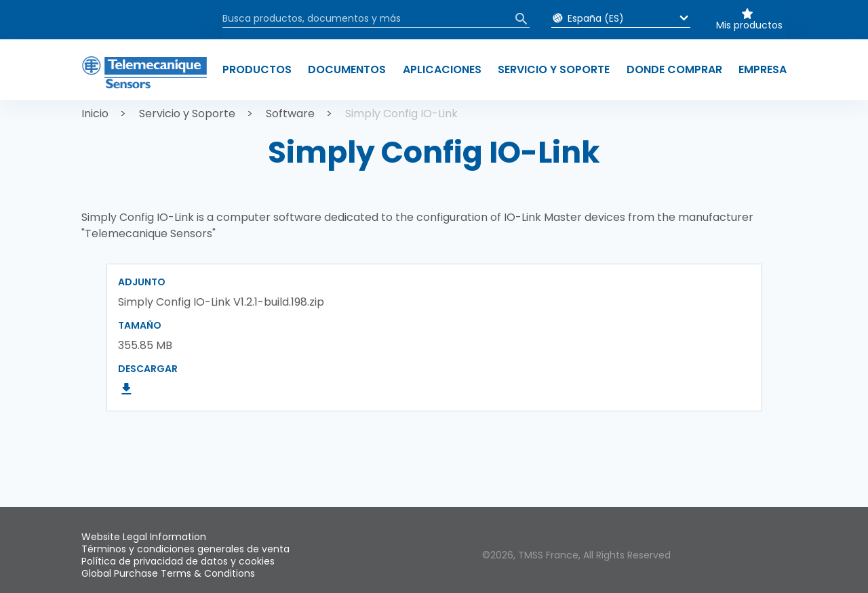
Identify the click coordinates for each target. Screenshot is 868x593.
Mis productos (749, 25)
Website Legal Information (144, 537)
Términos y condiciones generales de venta (185, 549)
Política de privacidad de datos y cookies (178, 561)
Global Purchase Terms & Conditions (168, 573)
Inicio (95, 114)
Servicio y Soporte (187, 114)
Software (290, 114)
